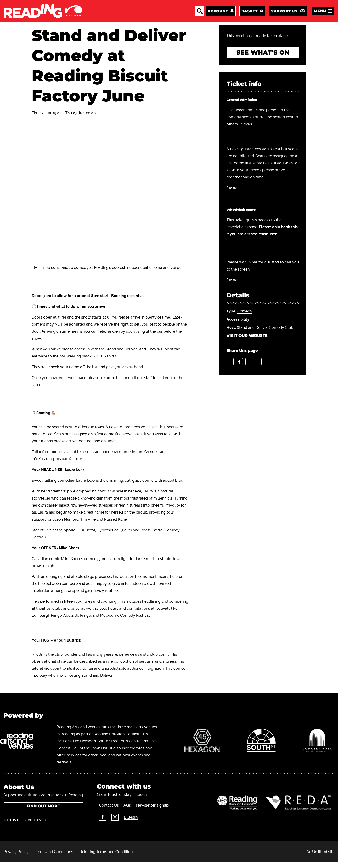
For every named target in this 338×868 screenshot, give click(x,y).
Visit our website (247, 342)
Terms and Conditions (54, 857)
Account (218, 14)
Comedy (245, 317)
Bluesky (127, 824)
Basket (249, 14)
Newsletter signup (149, 812)
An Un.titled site (321, 857)
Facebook (100, 824)
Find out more (43, 812)
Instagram (112, 824)
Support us (284, 14)
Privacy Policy (16, 857)
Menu (320, 14)
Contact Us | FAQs (113, 812)
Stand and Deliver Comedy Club (265, 334)
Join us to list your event (25, 825)
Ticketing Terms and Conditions (107, 857)
